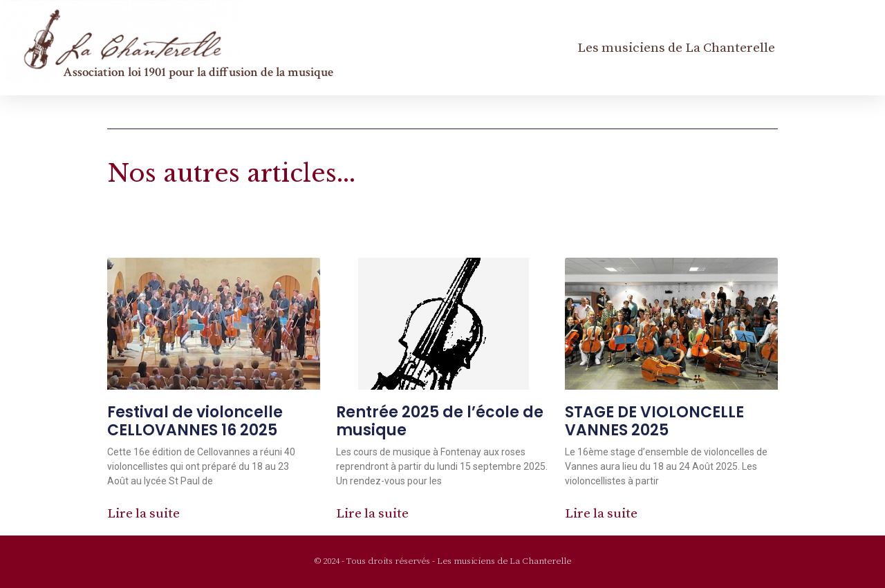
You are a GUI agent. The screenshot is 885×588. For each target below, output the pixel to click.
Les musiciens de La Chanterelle (676, 48)
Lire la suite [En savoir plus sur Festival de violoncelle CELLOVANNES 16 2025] (143, 514)
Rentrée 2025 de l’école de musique (440, 421)
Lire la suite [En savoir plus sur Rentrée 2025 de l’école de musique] (372, 514)
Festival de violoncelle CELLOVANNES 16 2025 (195, 421)
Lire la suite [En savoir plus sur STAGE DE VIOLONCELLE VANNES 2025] (601, 514)
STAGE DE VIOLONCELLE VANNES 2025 (654, 421)
